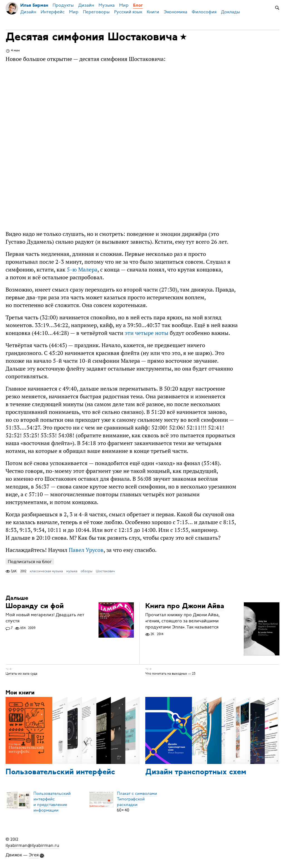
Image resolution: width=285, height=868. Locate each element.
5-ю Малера (82, 269)
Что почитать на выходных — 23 (170, 674)
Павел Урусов (86, 550)
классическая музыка (46, 571)
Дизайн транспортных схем (196, 772)
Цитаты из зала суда (21, 674)
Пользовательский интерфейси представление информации (52, 802)
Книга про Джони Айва (185, 606)
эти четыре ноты (147, 333)
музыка (72, 571)
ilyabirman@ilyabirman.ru (32, 845)
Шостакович (105, 571)
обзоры (87, 571)
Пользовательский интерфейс (60, 772)
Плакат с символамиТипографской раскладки (137, 799)
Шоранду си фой (35, 606)
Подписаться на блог (30, 562)
